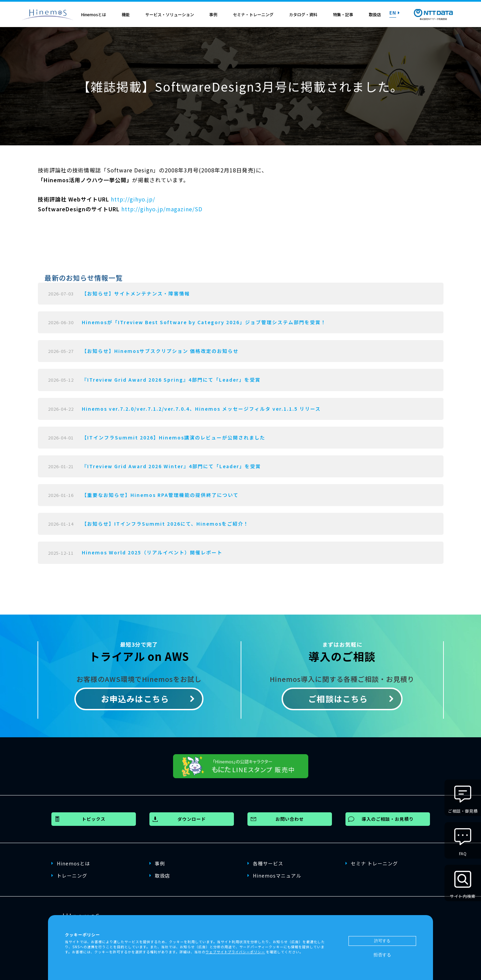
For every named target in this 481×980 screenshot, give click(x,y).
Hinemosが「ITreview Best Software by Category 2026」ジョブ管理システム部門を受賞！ (204, 322)
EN (395, 13)
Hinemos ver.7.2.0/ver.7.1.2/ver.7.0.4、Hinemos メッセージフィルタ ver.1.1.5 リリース (201, 409)
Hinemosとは (94, 14)
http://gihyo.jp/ (133, 199)
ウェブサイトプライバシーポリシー (235, 952)
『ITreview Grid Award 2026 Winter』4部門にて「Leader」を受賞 (171, 466)
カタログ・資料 (303, 14)
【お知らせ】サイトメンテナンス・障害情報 (136, 293)
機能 (126, 14)
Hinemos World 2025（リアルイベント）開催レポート (152, 552)
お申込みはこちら (135, 699)
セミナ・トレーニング (253, 14)
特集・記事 (343, 14)
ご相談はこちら (338, 699)
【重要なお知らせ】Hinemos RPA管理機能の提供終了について (160, 495)
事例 (213, 14)
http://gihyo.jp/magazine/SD (162, 209)
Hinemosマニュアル (274, 876)
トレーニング (69, 876)
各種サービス (265, 863)
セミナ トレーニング (372, 863)
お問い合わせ (290, 819)
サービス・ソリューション (170, 14)
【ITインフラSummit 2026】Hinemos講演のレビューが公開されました (174, 437)
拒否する (382, 955)
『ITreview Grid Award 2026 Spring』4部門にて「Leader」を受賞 (171, 380)
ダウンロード (192, 819)
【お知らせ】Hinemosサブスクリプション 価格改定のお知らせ (160, 351)
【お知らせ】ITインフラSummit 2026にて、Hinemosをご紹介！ (165, 524)
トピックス (94, 819)
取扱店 (375, 14)
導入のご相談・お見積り (388, 819)
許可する (382, 941)
